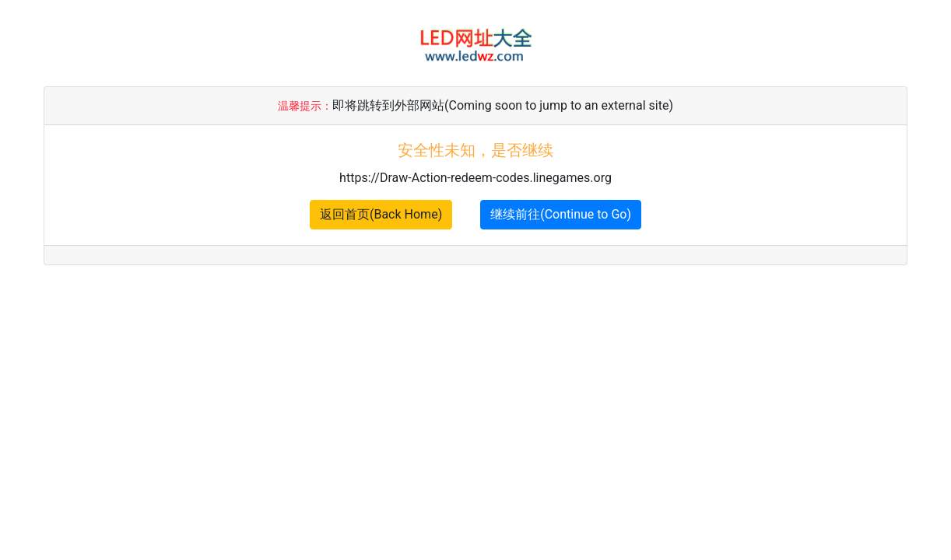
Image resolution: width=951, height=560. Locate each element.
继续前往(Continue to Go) (561, 214)
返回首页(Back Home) (381, 214)
